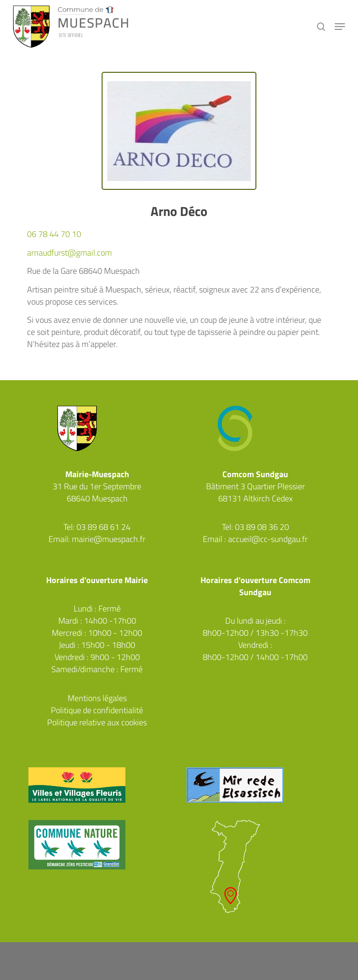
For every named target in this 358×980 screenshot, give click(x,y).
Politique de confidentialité (97, 710)
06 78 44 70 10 (54, 234)
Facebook (97, 551)
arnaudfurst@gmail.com (69, 253)
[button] (340, 27)
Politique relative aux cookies (97, 722)
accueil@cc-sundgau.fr (268, 539)
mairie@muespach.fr (109, 539)
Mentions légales (97, 698)
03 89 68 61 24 (103, 527)
